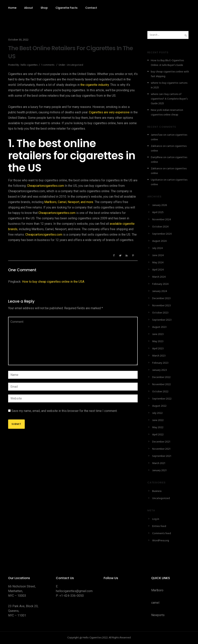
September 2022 (162, 399)
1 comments (48, 65)
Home (12, 8)
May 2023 (158, 341)
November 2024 (162, 220)
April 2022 (158, 435)
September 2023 (162, 320)
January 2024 (160, 291)
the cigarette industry (95, 85)
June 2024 (158, 255)
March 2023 (159, 356)
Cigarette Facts (67, 8)
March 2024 (159, 277)
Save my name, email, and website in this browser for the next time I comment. (64, 411)
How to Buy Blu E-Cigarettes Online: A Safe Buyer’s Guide (167, 63)
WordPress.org (161, 541)
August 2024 (159, 241)
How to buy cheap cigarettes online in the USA (53, 282)
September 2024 (162, 234)
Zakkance (156, 146)
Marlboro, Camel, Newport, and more (69, 202)
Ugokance (157, 180)
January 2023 (160, 370)
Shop (44, 8)
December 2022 (161, 377)
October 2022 (160, 392)
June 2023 (158, 334)
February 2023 (160, 363)
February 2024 (160, 284)
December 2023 (161, 298)
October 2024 (160, 227)
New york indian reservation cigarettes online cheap (167, 112)
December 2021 (161, 442)
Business (157, 491)
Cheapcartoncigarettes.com (46, 186)
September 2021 (162, 456)
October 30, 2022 (18, 40)
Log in (156, 519)
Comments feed (162, 533)
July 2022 (157, 413)
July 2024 (157, 248)
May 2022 (158, 427)
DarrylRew (157, 157)
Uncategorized (75, 65)
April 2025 (158, 212)
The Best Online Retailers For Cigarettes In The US (70, 52)
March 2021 (159, 463)
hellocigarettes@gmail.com (74, 591)
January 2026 (160, 205)
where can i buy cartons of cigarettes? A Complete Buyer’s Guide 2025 (169, 99)
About (29, 8)
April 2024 (158, 270)
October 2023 (160, 313)
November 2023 (161, 306)
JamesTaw (157, 135)
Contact (91, 8)
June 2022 (158, 420)
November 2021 (161, 449)
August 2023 (159, 327)
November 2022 (161, 384)
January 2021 (159, 471)
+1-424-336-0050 (72, 596)
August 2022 (159, 406)
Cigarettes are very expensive (109, 112)
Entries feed (159, 526)
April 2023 (158, 349)
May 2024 (158, 263)
